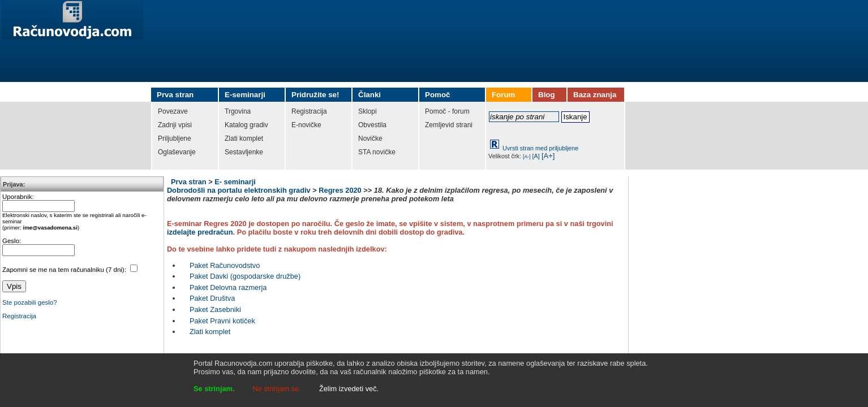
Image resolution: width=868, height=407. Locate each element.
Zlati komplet (210, 332)
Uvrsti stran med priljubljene (540, 148)
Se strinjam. (214, 389)
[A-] (527, 157)
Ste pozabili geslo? (30, 302)
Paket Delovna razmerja (228, 287)
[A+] (548, 156)
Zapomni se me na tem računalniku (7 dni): (65, 270)
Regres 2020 (340, 190)
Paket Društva (212, 298)
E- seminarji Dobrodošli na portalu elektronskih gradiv (239, 186)
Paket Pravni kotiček (222, 321)
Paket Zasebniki (215, 309)
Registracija (19, 316)
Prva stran (189, 182)
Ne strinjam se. (277, 389)
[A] (536, 156)
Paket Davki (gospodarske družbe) (245, 276)
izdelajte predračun (200, 232)
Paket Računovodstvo (225, 265)
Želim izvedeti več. (349, 389)
